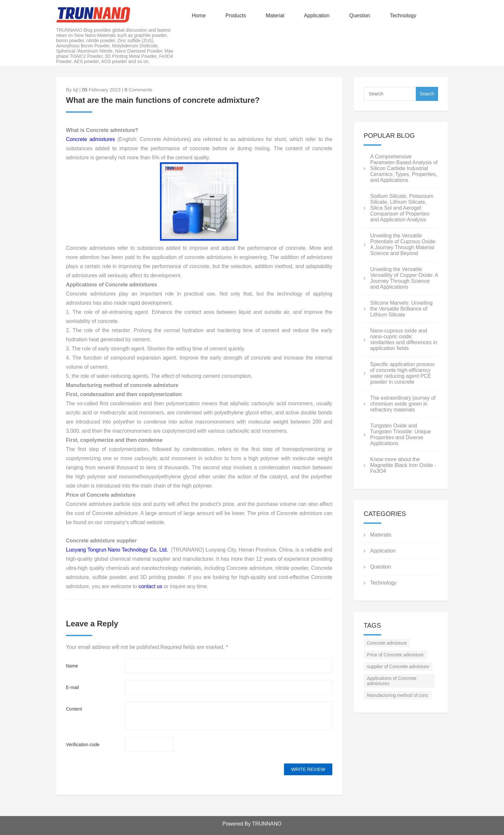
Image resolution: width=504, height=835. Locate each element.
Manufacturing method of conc (398, 695)
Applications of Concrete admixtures (392, 681)
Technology (403, 16)
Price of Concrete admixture (395, 655)
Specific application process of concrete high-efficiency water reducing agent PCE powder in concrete (402, 373)
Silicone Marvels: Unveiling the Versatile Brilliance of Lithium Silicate (401, 309)
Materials (381, 535)
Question (360, 16)
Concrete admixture (387, 643)
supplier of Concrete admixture (398, 666)
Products (236, 16)
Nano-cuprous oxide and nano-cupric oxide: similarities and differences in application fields (404, 339)
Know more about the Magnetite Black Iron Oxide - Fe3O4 (403, 465)
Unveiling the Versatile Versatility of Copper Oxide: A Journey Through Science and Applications (404, 278)
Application (317, 16)
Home (199, 16)
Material (275, 16)
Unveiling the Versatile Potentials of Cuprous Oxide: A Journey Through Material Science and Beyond (403, 244)
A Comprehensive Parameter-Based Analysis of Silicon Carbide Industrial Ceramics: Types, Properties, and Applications (404, 168)
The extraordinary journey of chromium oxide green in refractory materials (403, 404)
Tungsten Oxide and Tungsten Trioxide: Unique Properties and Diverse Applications (401, 434)
